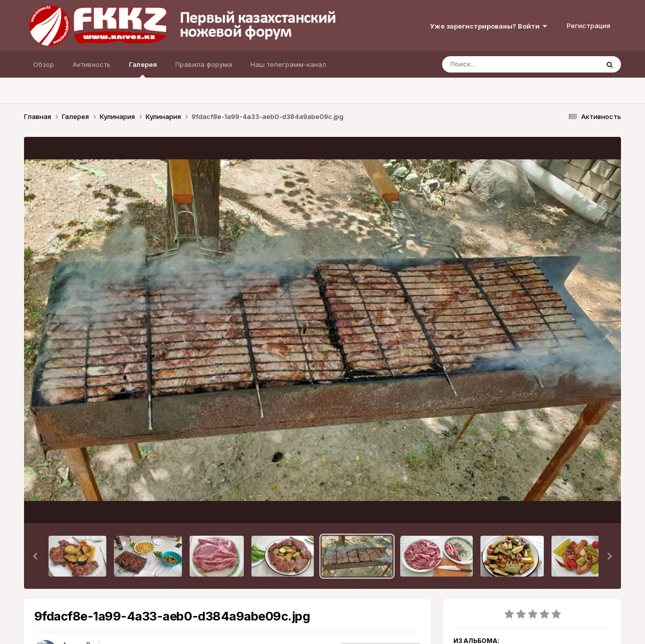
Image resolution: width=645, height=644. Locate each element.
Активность (91, 64)
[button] (35, 556)
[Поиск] (501, 64)
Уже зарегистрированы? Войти (488, 26)
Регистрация (589, 26)
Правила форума (204, 64)
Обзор (44, 64)
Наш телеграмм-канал (288, 64)
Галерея (143, 69)
